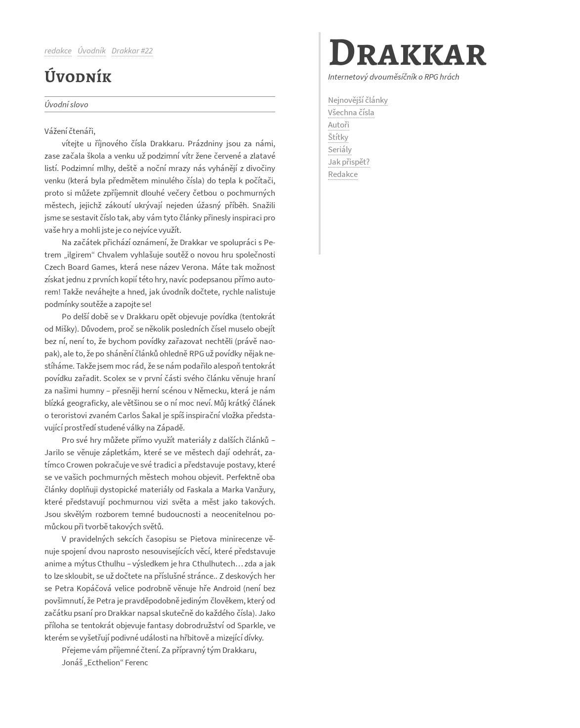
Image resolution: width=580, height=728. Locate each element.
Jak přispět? (349, 162)
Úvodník (92, 50)
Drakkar (407, 52)
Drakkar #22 (132, 50)
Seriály (340, 149)
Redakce (343, 174)
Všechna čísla (351, 112)
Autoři (339, 125)
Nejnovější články (358, 100)
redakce (58, 50)
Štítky (338, 137)
